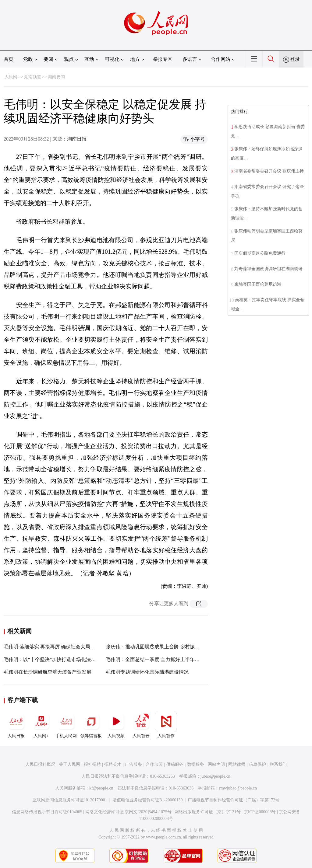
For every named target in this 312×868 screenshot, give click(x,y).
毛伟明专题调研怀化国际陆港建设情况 (147, 672)
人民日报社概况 (40, 764)
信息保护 (257, 764)
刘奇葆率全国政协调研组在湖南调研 (268, 269)
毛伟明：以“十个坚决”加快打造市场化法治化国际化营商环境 (69, 659)
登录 (295, 59)
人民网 (11, 77)
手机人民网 (66, 724)
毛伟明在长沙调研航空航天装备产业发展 (48, 672)
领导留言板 (91, 724)
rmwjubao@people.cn (238, 788)
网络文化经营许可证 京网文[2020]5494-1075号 (129, 812)
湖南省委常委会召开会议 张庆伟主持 (269, 171)
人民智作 (166, 724)
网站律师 (237, 764)
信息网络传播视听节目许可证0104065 (47, 812)
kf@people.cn (101, 788)
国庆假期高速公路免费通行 (260, 253)
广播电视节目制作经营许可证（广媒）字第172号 (234, 800)
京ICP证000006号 (260, 812)
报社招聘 (92, 764)
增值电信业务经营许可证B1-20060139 (148, 800)
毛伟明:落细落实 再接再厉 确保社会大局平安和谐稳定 (62, 647)
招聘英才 (113, 764)
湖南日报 (77, 139)
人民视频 (116, 724)
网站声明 (216, 764)
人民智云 (141, 724)
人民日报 (16, 724)
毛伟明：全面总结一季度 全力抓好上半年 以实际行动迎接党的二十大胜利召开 (190, 659)
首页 (9, 59)
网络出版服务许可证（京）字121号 (208, 812)
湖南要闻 (56, 77)
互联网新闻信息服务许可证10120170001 (70, 800)
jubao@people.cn (215, 776)
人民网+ (41, 724)
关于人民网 (69, 764)
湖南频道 (33, 77)
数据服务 (196, 764)
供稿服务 (175, 764)
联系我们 (278, 764)
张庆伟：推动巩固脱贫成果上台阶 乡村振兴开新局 (160, 647)
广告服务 (133, 764)
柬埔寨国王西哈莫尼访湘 (258, 284)
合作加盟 (154, 764)
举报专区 (163, 59)
